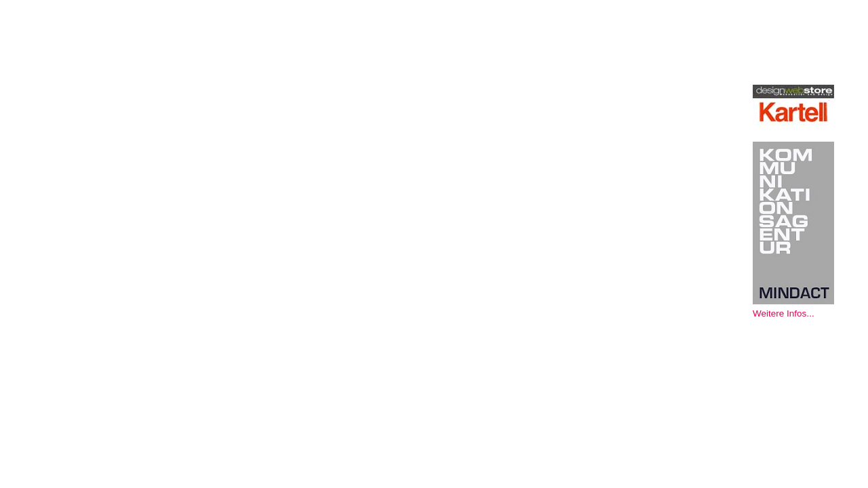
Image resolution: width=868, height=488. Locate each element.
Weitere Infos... (784, 313)
